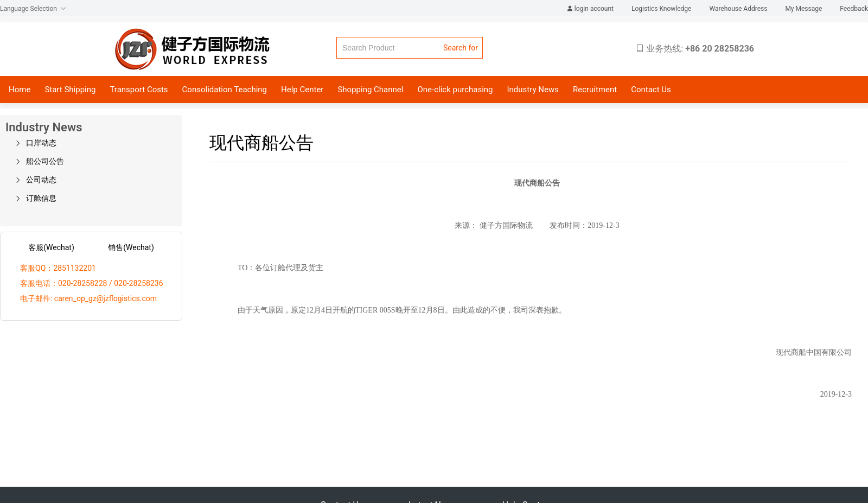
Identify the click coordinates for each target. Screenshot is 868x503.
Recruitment (595, 90)
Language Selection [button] (33, 9)
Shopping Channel (370, 90)
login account (591, 9)
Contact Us (651, 90)
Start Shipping (70, 90)
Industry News (532, 90)
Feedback (854, 9)
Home (20, 90)
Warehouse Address (739, 9)
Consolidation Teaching (225, 90)
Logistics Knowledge (662, 9)
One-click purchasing (455, 90)
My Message (804, 9)
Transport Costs (139, 90)
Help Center (302, 90)
